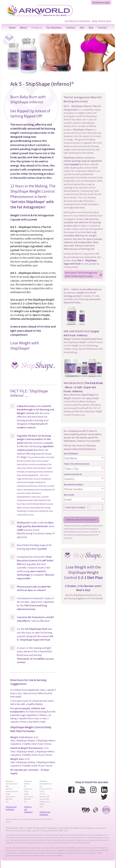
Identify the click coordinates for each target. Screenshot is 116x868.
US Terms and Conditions (45, 813)
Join (82, 28)
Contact (102, 28)
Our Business (54, 28)
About (23, 28)
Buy (91, 28)
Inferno (82, 335)
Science (71, 28)
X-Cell (78, 387)
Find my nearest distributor (81, 520)
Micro (69, 387)
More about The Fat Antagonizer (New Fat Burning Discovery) (81, 274)
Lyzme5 (75, 164)
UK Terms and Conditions (11, 808)
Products (37, 28)
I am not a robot (75, 507)
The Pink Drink (94, 383)
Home (12, 28)
